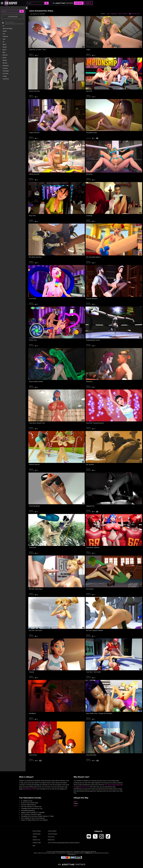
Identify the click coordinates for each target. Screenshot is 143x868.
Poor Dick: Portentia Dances (95, 423)
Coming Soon (134, 14)
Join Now (79, 3)
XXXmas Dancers (34, 465)
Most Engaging (112, 14)
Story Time (32, 216)
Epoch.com (42, 853)
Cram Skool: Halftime (93, 548)
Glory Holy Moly (91, 755)
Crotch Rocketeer (34, 506)
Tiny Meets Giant (92, 133)
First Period (90, 589)
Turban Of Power (34, 133)
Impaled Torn (90, 506)
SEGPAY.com (89, 853)
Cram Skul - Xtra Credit (93, 672)
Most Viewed (123, 14)
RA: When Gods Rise (35, 257)
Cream (88, 50)
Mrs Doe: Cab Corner (35, 630)
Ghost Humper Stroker (36, 382)
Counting (89, 216)
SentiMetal (32, 713)
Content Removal (72, 854)
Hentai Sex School (84, 787)
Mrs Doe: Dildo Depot (36, 589)
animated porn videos (30, 789)
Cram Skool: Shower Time (37, 423)
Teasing (31, 672)
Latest (103, 14)
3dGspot (31, 54)
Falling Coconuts (34, 174)
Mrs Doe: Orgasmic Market (95, 630)
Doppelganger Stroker (93, 340)
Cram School (33, 755)
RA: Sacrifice (90, 465)
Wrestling (89, 174)
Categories (13, 17)
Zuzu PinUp (33, 299)
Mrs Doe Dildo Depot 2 (93, 257)
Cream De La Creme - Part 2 (38, 50)
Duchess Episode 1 (92, 299)
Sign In (88, 3)
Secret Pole (32, 548)
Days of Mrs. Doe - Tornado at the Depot (99, 713)
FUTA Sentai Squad (110, 785)
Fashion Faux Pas (34, 91)
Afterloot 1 (89, 382)
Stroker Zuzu (33, 340)
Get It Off (89, 91)
